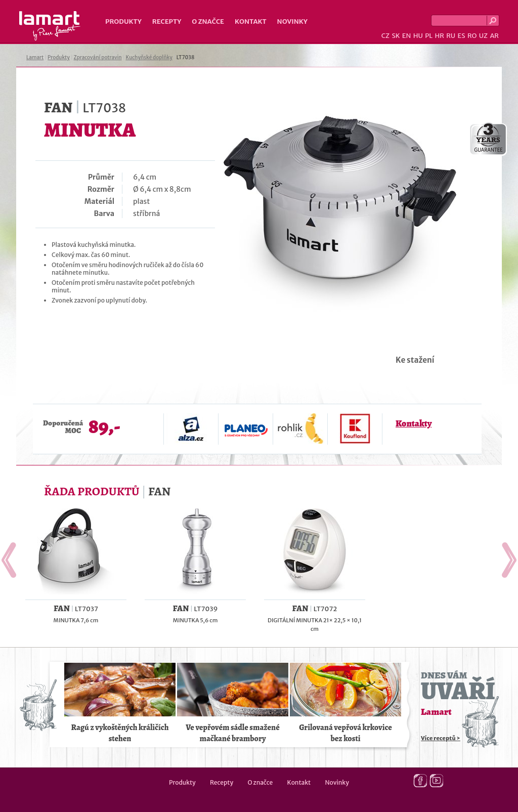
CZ (385, 36)
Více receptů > (441, 738)
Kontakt (251, 22)
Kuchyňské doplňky (149, 57)
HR (439, 36)
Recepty (167, 22)
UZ (483, 36)
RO (472, 36)
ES (462, 36)
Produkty (123, 22)
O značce (208, 22)
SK (396, 36)
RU (451, 36)
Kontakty (414, 423)
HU (418, 36)
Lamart (50, 26)
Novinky (292, 22)
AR (494, 36)
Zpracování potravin (98, 57)
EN (407, 36)
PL (429, 36)
